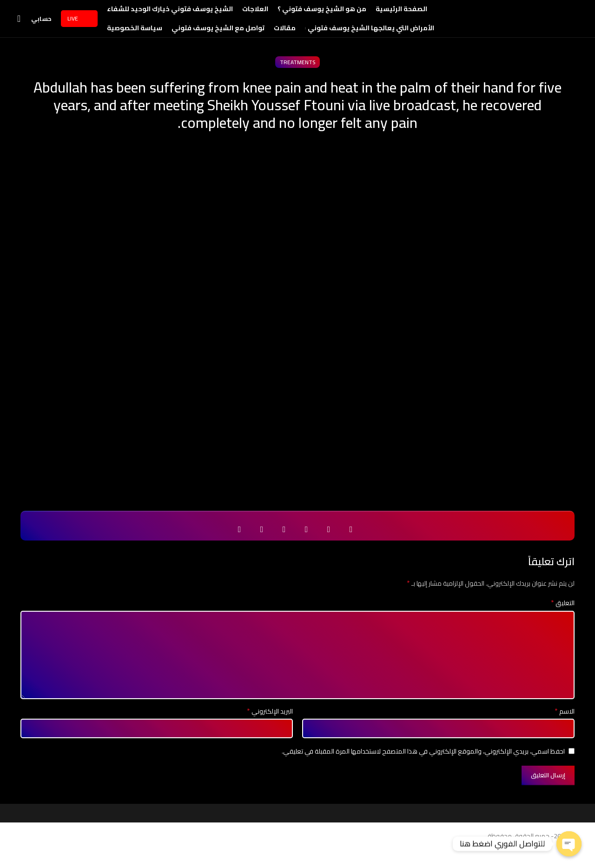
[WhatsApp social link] (284, 548)
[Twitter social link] (329, 548)
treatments (297, 81)
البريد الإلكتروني (270, 730)
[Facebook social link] (351, 548)
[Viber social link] (239, 548)
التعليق (563, 622)
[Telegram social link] (262, 548)
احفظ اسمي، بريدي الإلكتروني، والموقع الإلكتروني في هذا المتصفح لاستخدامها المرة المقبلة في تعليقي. (423, 770)
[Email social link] (306, 548)
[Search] (22, 28)
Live (79, 28)
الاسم (565, 730)
